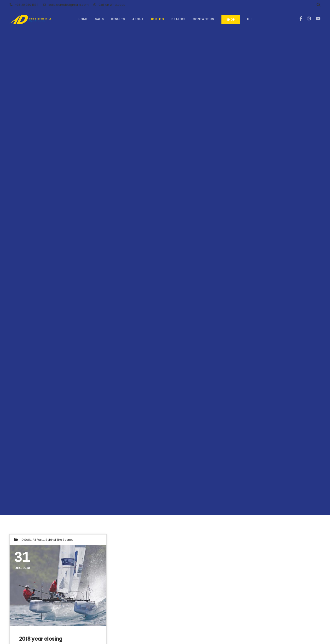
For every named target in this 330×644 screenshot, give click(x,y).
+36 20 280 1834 (24, 5)
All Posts (38, 540)
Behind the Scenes (59, 540)
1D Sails (26, 540)
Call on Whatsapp (109, 5)
